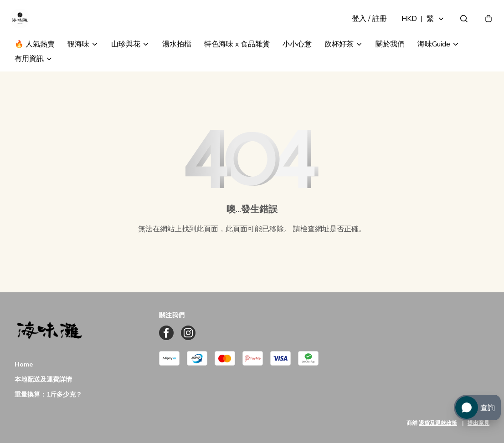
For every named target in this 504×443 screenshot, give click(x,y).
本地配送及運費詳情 (43, 379)
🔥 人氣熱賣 (35, 58)
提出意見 (478, 423)
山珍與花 (126, 58)
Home (24, 364)
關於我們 (390, 58)
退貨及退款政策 (438, 423)
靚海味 (78, 58)
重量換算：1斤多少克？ (48, 395)
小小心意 (297, 58)
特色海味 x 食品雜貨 (237, 58)
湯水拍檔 (177, 58)
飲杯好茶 (339, 58)
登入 (365, 25)
